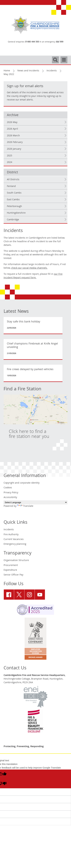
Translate (25, 506)
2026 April (12, 129)
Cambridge (13, 220)
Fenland (11, 186)
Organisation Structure (16, 561)
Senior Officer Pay (13, 575)
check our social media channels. (29, 268)
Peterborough (14, 207)
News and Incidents (28, 71)
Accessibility (10, 498)
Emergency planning (15, 544)
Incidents (52, 71)
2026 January (14, 149)
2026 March (13, 136)
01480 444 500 (32, 42)
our (33, 276)
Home (7, 71)
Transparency (18, 554)
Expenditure (10, 570)
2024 (10, 162)
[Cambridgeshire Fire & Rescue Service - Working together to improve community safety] (36, 25)
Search (55, 58)
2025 (10, 156)
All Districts (13, 180)
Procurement (11, 565)
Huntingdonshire (16, 213)
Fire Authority (11, 535)
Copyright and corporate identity (22, 483)
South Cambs (14, 193)
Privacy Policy (11, 493)
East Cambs (13, 200)
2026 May (12, 122)
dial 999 (60, 42)
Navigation (64, 58)
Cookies (8, 488)
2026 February (15, 142)
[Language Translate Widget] (36, 502)
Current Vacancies (14, 539)
